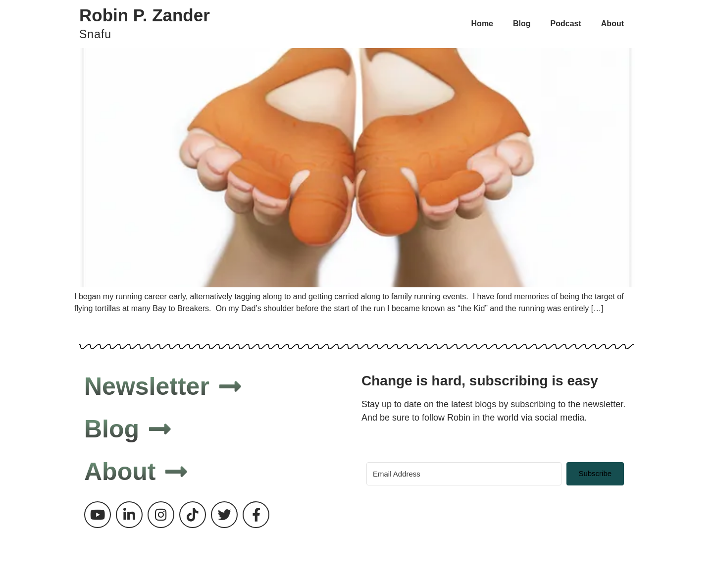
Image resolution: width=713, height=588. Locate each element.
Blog (522, 24)
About (612, 24)
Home (482, 24)
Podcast (566, 24)
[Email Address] (464, 474)
